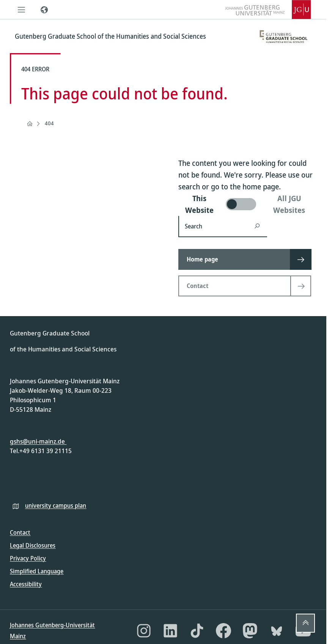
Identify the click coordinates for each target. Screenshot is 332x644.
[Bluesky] (277, 631)
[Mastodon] (250, 631)
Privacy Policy (28, 558)
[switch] (247, 204)
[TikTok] (197, 631)
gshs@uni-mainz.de (38, 441)
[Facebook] (223, 631)
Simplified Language (37, 571)
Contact (20, 532)
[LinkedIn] (170, 631)
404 (49, 123)
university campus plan (56, 505)
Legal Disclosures (33, 545)
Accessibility (26, 584)
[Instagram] (144, 631)
